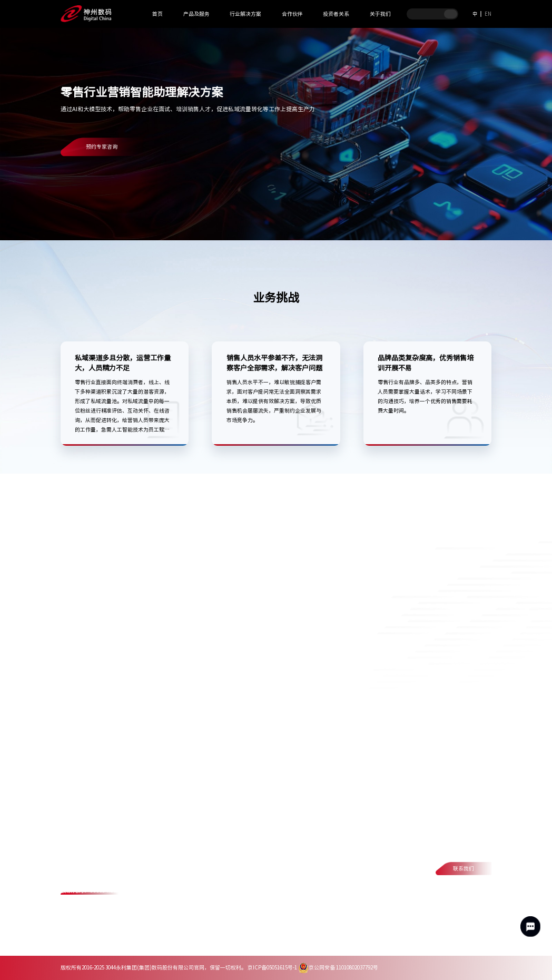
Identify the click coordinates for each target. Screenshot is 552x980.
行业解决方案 (245, 14)
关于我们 (380, 14)
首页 (157, 14)
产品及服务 (196, 14)
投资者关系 (336, 14)
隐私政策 (110, 942)
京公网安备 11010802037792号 (338, 967)
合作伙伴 (292, 14)
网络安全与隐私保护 (201, 942)
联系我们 (464, 868)
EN (488, 14)
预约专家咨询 (102, 146)
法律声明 (149, 942)
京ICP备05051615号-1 (272, 967)
